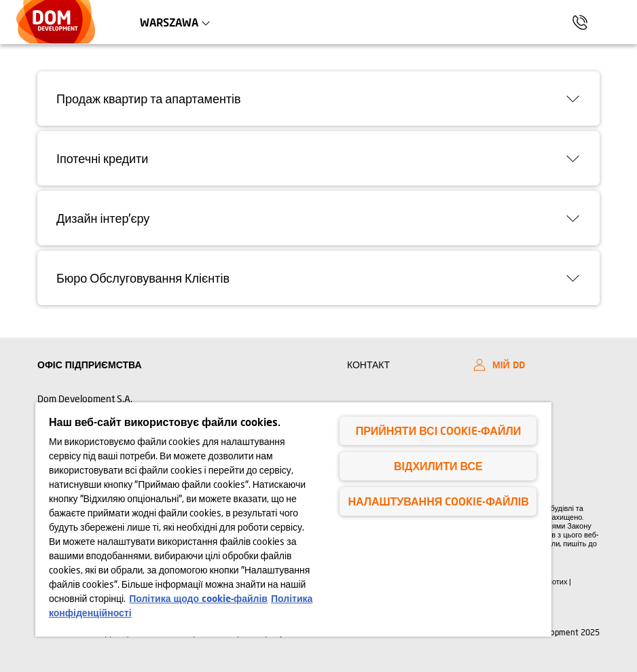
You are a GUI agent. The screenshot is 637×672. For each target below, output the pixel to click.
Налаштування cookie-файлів (438, 501)
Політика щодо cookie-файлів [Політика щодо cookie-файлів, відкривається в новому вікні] (198, 598)
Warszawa (182, 22)
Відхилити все (438, 466)
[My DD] (533, 365)
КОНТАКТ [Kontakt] (368, 365)
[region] (293, 519)
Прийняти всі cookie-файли (438, 430)
